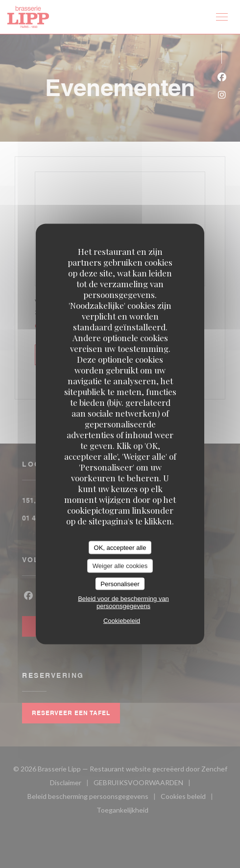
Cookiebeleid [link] (122, 621)
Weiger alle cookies (120, 566)
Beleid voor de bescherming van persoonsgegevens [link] (123, 602)
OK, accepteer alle (120, 547)
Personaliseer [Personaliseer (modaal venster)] (120, 583)
